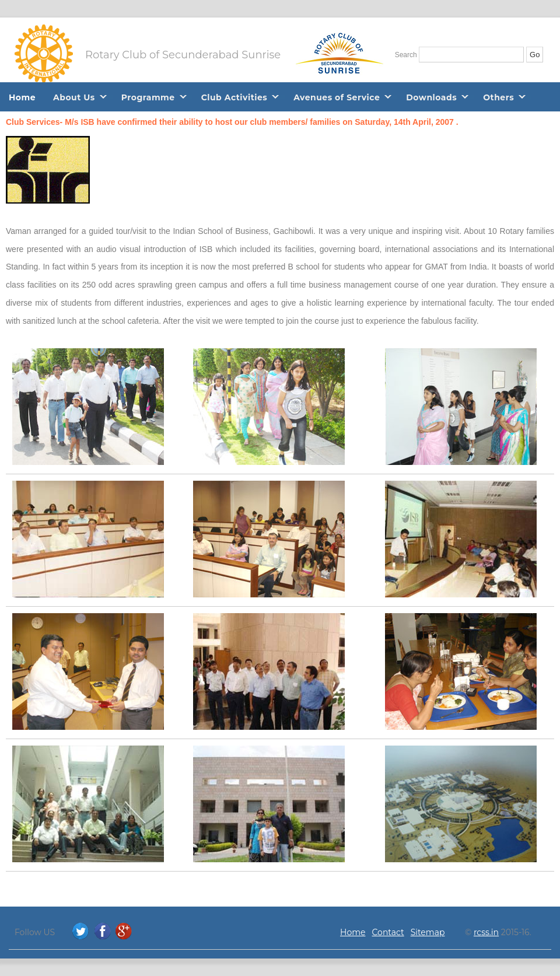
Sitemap (428, 932)
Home (22, 97)
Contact (388, 932)
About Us (74, 97)
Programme (148, 97)
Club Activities (235, 97)
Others (498, 97)
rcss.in (486, 932)
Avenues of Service (337, 97)
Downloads (431, 97)
